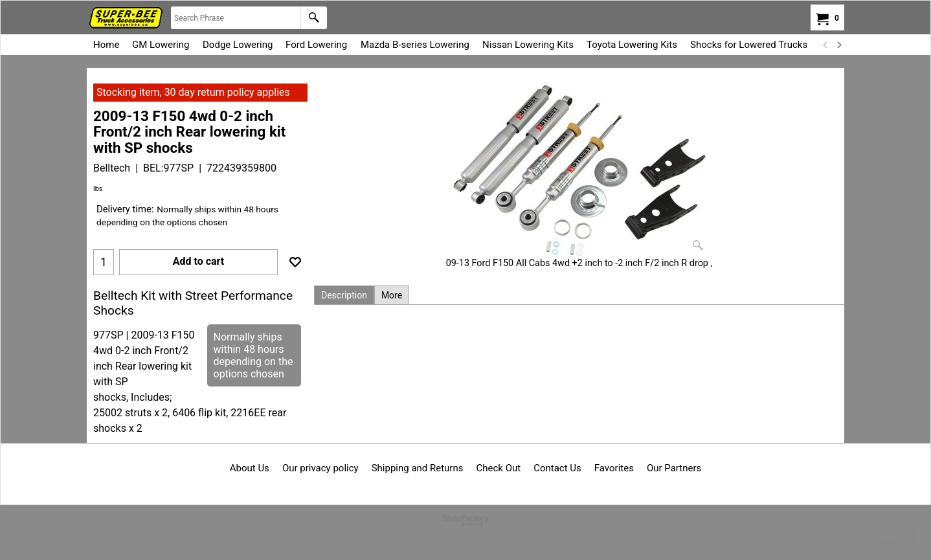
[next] (838, 45)
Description (344, 295)
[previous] (825, 45)
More (392, 295)
